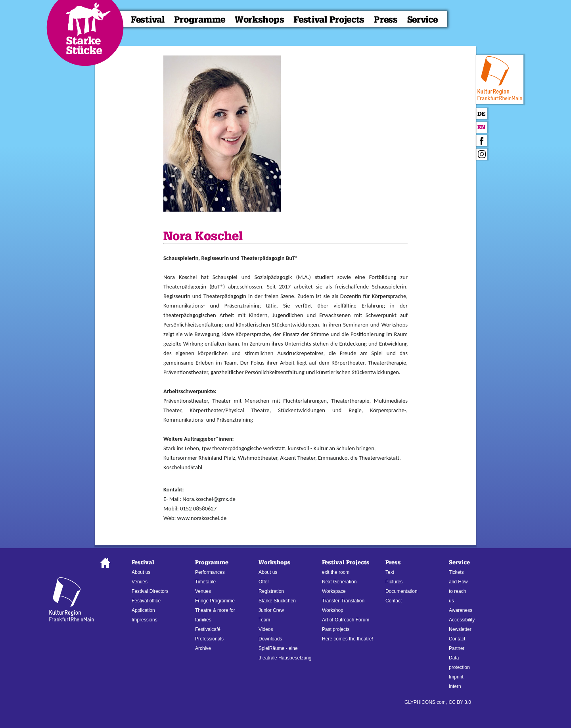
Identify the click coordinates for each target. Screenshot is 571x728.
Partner (457, 648)
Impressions (145, 620)
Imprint (456, 677)
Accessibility (462, 620)
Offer (264, 582)
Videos (266, 629)
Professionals (209, 639)
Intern (455, 686)
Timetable (205, 582)
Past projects (336, 629)
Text (390, 572)
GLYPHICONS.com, (426, 702)
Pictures (394, 582)
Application (143, 610)
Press (386, 20)
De (481, 114)
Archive (203, 648)
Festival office (146, 601)
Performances (210, 572)
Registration (271, 591)
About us (141, 572)
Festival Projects (329, 20)
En (481, 127)
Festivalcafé (208, 629)
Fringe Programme (215, 601)
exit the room (336, 572)
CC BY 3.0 (460, 702)
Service (423, 20)
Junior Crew (271, 610)
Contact (394, 601)
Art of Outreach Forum (346, 620)
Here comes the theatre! (348, 639)
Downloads (270, 639)
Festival (148, 20)
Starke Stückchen (277, 601)
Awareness (461, 610)
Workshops (259, 20)
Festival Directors (150, 591)
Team (264, 620)
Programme (200, 20)
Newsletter (460, 629)
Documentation (401, 591)
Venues (140, 582)
